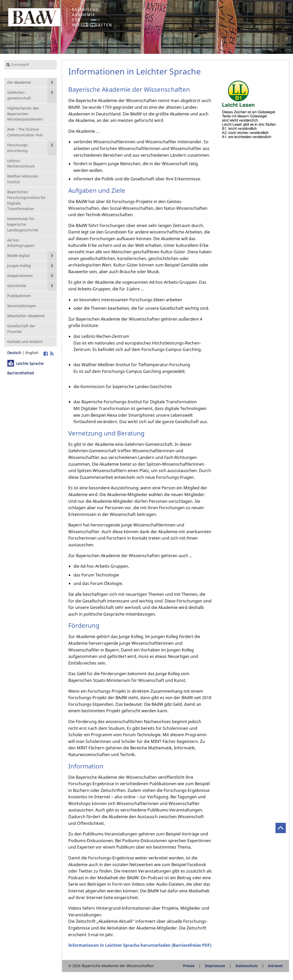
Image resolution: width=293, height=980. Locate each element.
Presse (189, 966)
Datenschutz (247, 966)
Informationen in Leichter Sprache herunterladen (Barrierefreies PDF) (140, 945)
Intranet (275, 966)
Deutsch (14, 353)
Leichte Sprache (30, 363)
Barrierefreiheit (21, 373)
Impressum (215, 966)
